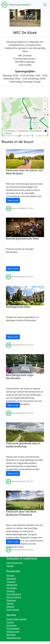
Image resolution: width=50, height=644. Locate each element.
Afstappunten (13, 632)
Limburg (11, 591)
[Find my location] (45, 115)
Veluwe (10, 566)
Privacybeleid (13, 628)
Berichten (11, 635)
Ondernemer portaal (17, 619)
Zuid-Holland (13, 610)
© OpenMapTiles (22, 131)
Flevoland (11, 579)
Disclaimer (12, 625)
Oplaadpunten (14, 638)
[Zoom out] (45, 105)
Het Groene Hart (14, 563)
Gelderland (12, 585)
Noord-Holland (14, 597)
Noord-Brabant (14, 594)
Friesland (11, 582)
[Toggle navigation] (45, 5)
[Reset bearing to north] (45, 110)
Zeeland (10, 607)
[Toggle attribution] (46, 131)
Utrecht (10, 603)
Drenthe (10, 575)
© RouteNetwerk (10, 131)
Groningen (12, 588)
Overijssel (11, 600)
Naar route (13, 200)
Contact (10, 622)
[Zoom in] (45, 101)
